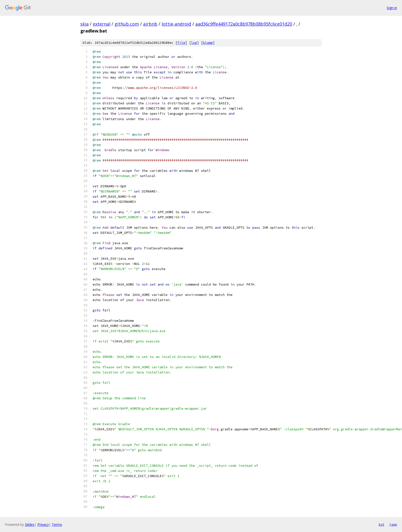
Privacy (43, 524)
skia (84, 24)
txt (381, 524)
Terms (57, 524)
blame (208, 43)
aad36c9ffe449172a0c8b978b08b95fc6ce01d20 (244, 24)
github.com (127, 24)
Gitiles (30, 524)
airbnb (150, 24)
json (393, 524)
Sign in (392, 8)
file (181, 43)
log (194, 43)
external (102, 24)
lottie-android (176, 24)
